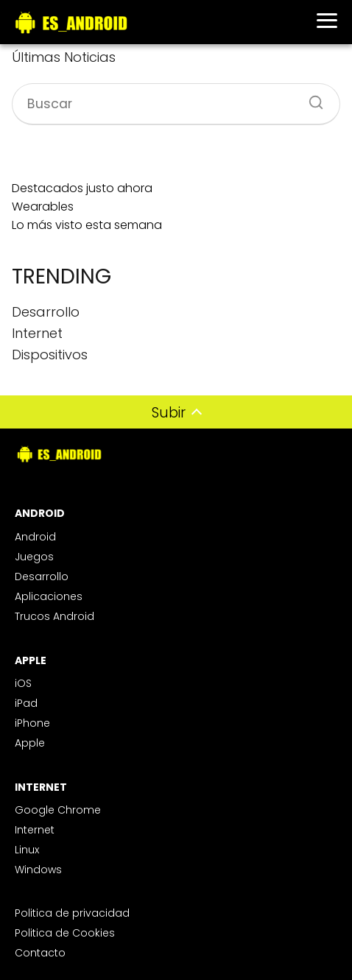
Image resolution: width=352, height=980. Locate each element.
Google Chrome (58, 810)
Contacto (40, 953)
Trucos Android (54, 616)
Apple (30, 743)
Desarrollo (42, 577)
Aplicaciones (49, 596)
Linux (27, 850)
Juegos (34, 557)
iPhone (32, 723)
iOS (23, 683)
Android (35, 537)
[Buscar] (311, 98)
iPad (26, 703)
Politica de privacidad (72, 913)
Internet (35, 830)
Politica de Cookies (65, 933)
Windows (38, 870)
